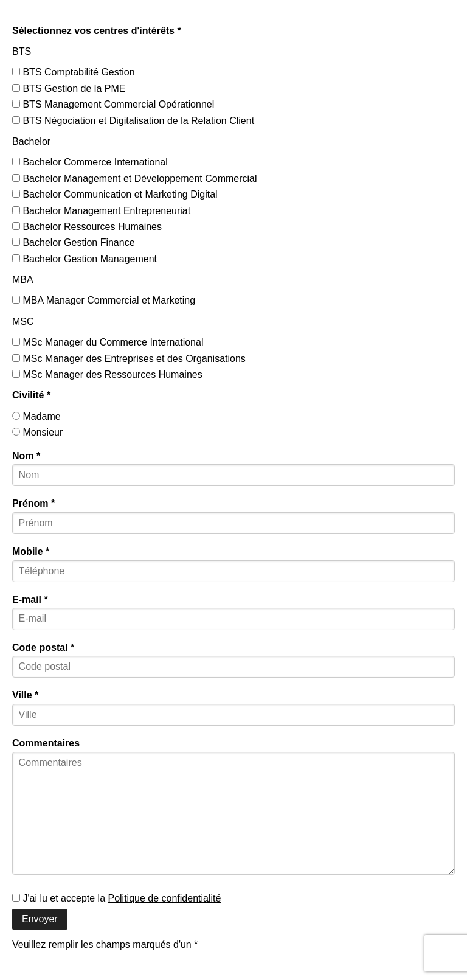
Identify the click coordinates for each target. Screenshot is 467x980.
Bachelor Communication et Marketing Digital (115, 194)
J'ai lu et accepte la (116, 898)
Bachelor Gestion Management (85, 259)
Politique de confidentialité (164, 898)
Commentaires (46, 743)
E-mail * (30, 599)
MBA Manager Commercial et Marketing (104, 300)
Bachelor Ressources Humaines (87, 227)
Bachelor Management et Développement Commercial (135, 179)
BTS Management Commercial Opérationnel (113, 104)
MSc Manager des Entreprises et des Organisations (129, 359)
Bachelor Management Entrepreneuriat (101, 211)
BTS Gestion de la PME (69, 89)
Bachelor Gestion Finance (74, 242)
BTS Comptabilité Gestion (74, 72)
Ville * (25, 695)
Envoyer (40, 919)
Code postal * (43, 648)
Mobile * (31, 551)
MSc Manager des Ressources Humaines (107, 374)
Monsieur (37, 432)
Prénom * (33, 503)
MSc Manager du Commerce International (108, 342)
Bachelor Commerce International (90, 162)
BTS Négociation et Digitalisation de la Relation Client (133, 121)
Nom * (26, 456)
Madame (36, 416)
